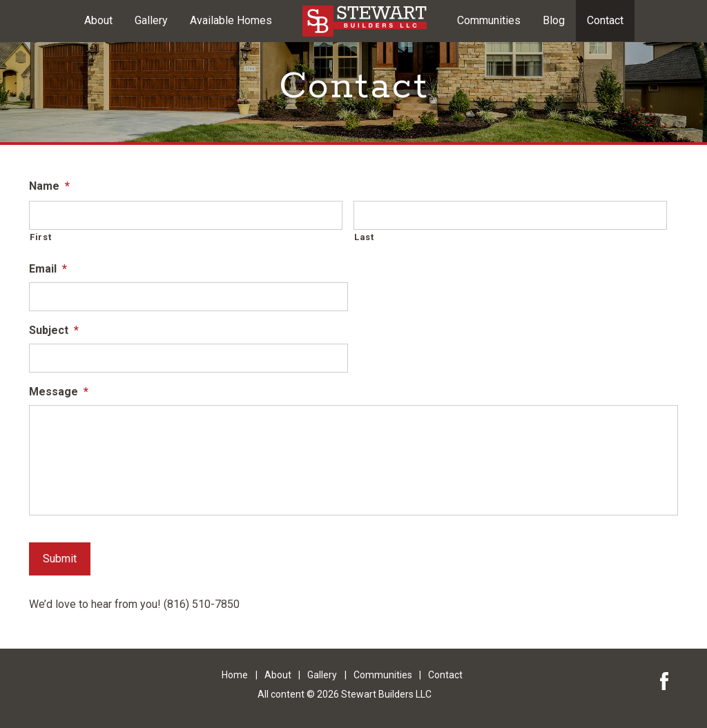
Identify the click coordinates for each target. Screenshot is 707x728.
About (98, 20)
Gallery (151, 20)
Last (364, 237)
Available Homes (231, 20)
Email (48, 269)
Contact (605, 20)
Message (59, 392)
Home (235, 675)
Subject (54, 330)
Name (49, 186)
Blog (554, 20)
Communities (489, 20)
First (40, 237)
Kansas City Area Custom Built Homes (365, 21)
